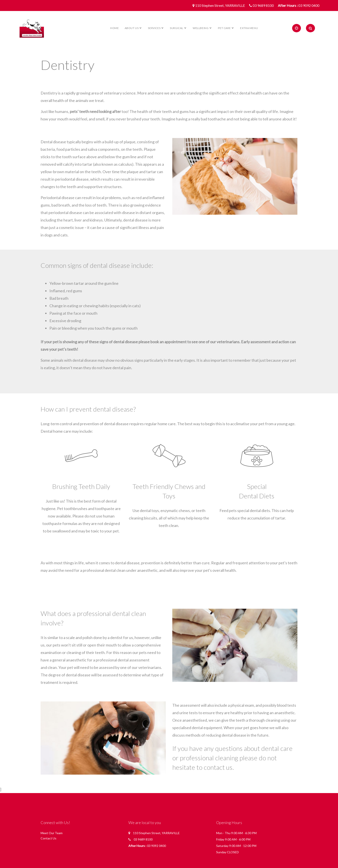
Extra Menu (249, 28)
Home (114, 28)
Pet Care (224, 28)
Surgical (177, 28)
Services (154, 28)
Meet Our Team (52, 833)
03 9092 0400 (309, 5)
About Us (132, 28)
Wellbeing (201, 28)
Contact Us (49, 838)
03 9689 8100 (263, 5)
